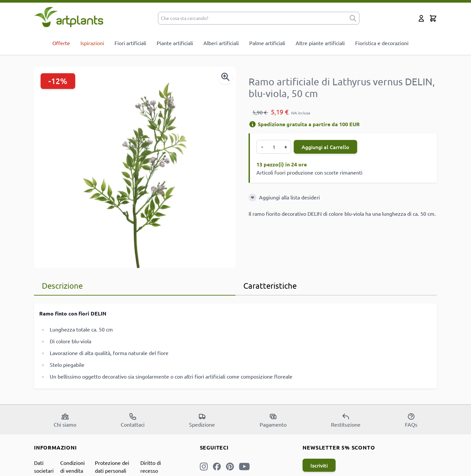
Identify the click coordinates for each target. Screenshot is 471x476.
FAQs (411, 420)
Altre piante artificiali (320, 43)
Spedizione (202, 420)
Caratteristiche (270, 286)
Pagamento (273, 420)
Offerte (61, 43)
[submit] (353, 18)
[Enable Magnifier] (225, 77)
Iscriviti (319, 465)
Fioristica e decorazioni (382, 43)
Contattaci (133, 420)
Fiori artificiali (130, 43)
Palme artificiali (267, 43)
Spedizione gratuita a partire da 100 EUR (304, 124)
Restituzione (346, 420)
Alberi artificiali (221, 43)
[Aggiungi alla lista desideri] (253, 197)
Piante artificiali (175, 43)
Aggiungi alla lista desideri (289, 197)
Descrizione (62, 286)
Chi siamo (65, 420)
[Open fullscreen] (135, 167)
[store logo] (69, 17)
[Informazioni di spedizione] (253, 124)
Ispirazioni (92, 43)
